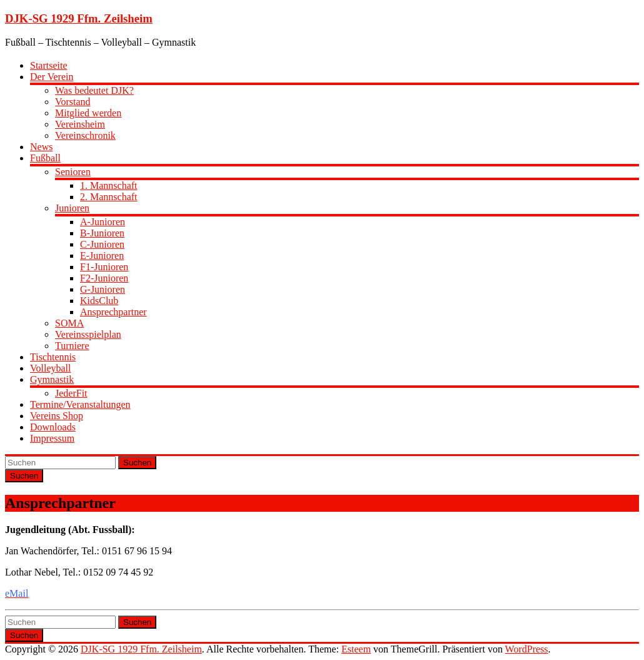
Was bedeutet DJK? (94, 90)
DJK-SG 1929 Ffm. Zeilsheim (79, 18)
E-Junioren (102, 256)
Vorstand (73, 102)
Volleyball (50, 368)
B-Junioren (102, 233)
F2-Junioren (104, 278)
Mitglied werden (88, 113)
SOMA (69, 323)
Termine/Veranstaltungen (80, 404)
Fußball (45, 158)
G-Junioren (103, 289)
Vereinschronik (85, 135)
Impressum (52, 438)
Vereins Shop (57, 416)
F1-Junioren (104, 267)
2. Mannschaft (109, 197)
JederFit (71, 393)
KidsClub (99, 301)
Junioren (72, 208)
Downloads (53, 427)
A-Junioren (103, 222)
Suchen (137, 463)
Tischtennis (53, 357)
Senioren (73, 172)
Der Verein (52, 77)
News (41, 147)
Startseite (49, 65)
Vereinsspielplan (88, 334)
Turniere (72, 346)
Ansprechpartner (113, 312)
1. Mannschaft (109, 185)
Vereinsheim (80, 124)
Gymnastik (52, 379)
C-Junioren (102, 244)
